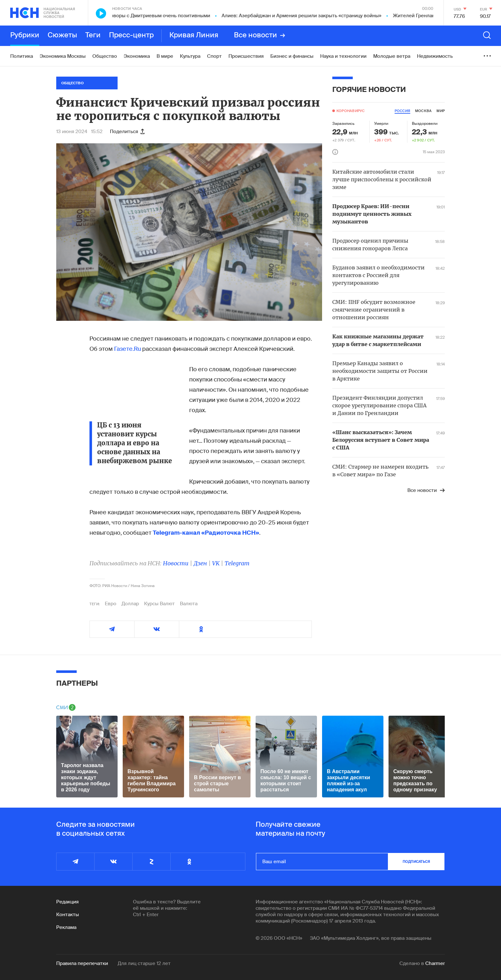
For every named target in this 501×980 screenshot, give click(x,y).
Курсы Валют (159, 604)
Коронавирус (351, 111)
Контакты (68, 915)
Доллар (130, 604)
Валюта (189, 604)
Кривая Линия (194, 35)
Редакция (67, 902)
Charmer (435, 963)
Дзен (200, 563)
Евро (111, 604)
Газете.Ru (127, 349)
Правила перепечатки (82, 963)
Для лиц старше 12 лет (144, 963)
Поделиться (127, 132)
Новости (176, 563)
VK (216, 563)
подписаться (416, 862)
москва (423, 111)
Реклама (66, 927)
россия (402, 111)
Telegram (237, 563)
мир (441, 111)
